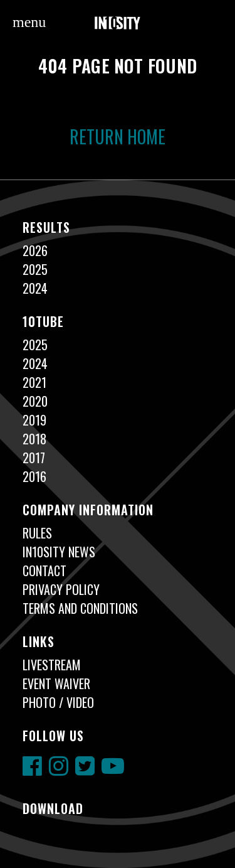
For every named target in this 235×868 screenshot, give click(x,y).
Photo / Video (58, 702)
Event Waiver (56, 683)
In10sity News (59, 552)
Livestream (52, 665)
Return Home (118, 137)
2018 (34, 439)
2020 (35, 401)
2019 (34, 420)
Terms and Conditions (80, 608)
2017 (34, 458)
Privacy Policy (61, 589)
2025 (35, 269)
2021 (34, 382)
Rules (37, 533)
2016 (34, 476)
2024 (35, 288)
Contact (44, 571)
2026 (35, 250)
